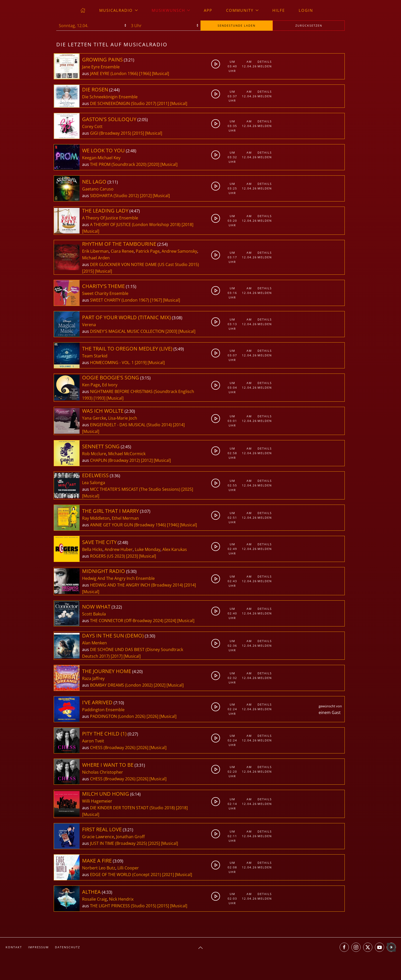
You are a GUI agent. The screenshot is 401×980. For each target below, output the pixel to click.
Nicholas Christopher (103, 772)
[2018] (187, 225)
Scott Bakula (94, 614)
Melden (265, 66)
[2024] (170, 621)
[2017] (117, 656)
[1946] (173, 525)
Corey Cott (92, 126)
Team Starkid (95, 356)
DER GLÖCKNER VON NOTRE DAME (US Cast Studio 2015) (144, 264)
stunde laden (237, 25)
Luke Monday (148, 549)
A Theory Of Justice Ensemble (110, 218)
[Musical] (160, 73)
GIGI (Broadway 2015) (111, 133)
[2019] (141, 363)
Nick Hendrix (121, 899)
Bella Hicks (92, 549)
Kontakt (14, 947)
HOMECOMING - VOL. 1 (112, 363)
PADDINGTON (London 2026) (118, 716)
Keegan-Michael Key (101, 158)
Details (265, 62)
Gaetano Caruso (98, 189)
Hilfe (279, 10)
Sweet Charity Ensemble (105, 293)
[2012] (146, 196)
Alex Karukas (175, 549)
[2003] (171, 331)
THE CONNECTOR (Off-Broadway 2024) (127, 621)
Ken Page (91, 385)
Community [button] (242, 10)
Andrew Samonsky (179, 251)
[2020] (153, 164)
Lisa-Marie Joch (123, 418)
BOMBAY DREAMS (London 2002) (121, 685)
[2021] (168, 875)
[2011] (163, 103)
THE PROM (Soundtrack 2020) (118, 164)
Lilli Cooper (128, 868)
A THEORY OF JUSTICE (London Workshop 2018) (135, 225)
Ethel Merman (125, 518)
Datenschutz (68, 947)
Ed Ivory (110, 385)
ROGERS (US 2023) (108, 556)
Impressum (38, 947)
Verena (89, 325)
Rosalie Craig (94, 899)
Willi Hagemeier (97, 801)
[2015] (138, 133)
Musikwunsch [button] (171, 10)
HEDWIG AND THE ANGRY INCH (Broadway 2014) (137, 585)
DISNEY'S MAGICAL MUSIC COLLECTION (128, 331)
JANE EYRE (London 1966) (114, 73)
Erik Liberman (95, 251)
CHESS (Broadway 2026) (113, 748)
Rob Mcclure (94, 454)
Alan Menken (94, 643)
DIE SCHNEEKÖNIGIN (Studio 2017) (123, 103)
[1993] (99, 398)
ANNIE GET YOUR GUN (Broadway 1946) (128, 525)
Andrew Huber (119, 549)
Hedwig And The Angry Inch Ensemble (118, 578)
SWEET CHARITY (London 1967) (120, 300)
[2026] (152, 716)
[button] (201, 948)
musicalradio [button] (119, 10)
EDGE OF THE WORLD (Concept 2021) (126, 875)
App (208, 10)
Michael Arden (96, 258)
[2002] (160, 685)
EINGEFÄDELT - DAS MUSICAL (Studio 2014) (131, 425)
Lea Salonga (94, 483)
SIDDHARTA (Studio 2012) (114, 196)
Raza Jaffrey (93, 678)
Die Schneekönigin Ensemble (110, 97)
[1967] (156, 300)
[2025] (187, 489)
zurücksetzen (309, 25)
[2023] (132, 556)
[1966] (145, 73)
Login (306, 10)
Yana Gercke (94, 418)
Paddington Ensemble (103, 710)
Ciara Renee (122, 251)
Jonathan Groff (130, 837)
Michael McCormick (127, 454)
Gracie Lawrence (98, 837)
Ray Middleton (96, 518)
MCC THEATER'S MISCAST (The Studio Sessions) (135, 489)
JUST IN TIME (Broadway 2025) (119, 843)
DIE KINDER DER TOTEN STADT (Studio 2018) (132, 808)
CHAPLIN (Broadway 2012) (115, 460)
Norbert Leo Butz (99, 868)
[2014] (179, 425)
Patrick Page (148, 251)
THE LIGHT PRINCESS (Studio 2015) (123, 906)
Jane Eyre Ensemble (101, 67)
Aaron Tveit (93, 741)
